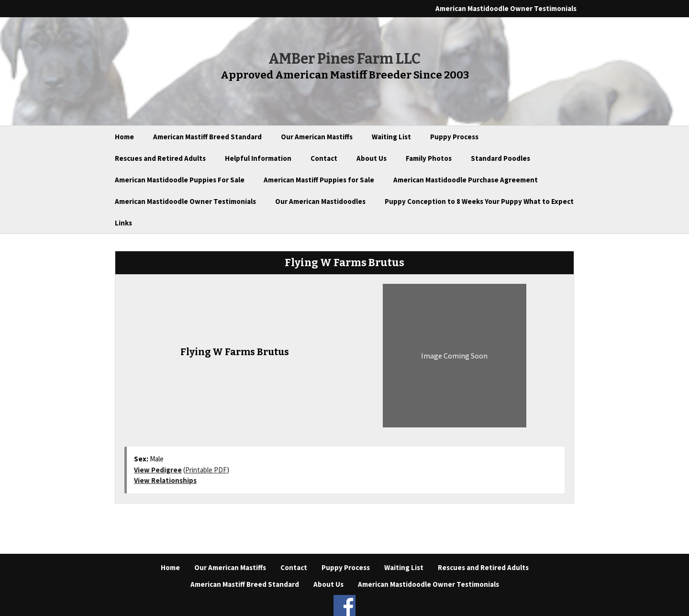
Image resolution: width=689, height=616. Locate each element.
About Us (372, 158)
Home (124, 137)
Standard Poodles (500, 158)
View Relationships (165, 480)
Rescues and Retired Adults (160, 158)
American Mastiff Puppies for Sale (319, 180)
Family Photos (429, 158)
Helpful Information (258, 158)
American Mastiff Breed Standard (207, 137)
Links (123, 223)
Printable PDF (206, 470)
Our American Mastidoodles (320, 201)
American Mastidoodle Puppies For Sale (180, 180)
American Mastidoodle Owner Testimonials (506, 8)
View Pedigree (158, 470)
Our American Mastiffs (317, 137)
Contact (324, 158)
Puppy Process (454, 137)
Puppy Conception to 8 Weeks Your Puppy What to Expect (479, 201)
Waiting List (391, 137)
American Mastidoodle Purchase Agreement (466, 180)
